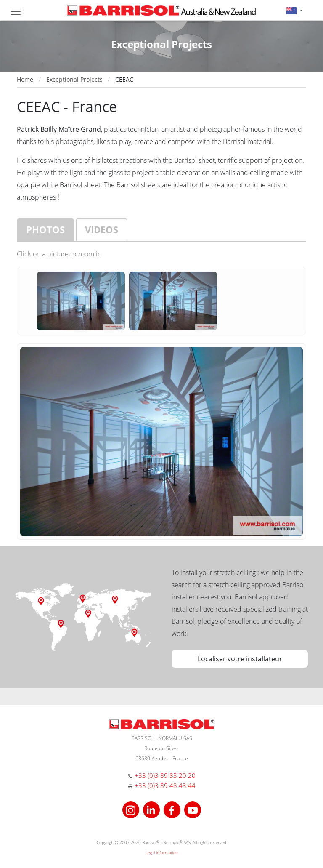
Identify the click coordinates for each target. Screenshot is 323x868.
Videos (102, 229)
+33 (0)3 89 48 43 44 (165, 785)
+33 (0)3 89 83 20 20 (165, 775)
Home (25, 79)
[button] (294, 10)
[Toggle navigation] (16, 11)
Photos (45, 229)
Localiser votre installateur (240, 659)
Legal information (162, 852)
